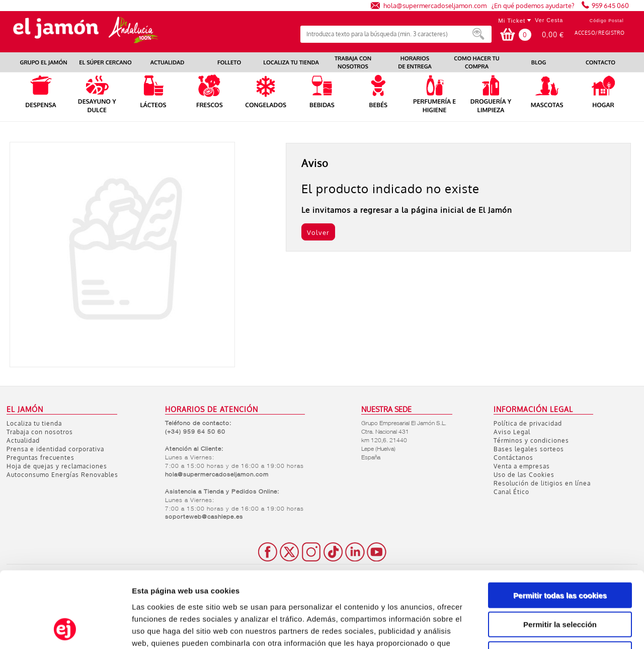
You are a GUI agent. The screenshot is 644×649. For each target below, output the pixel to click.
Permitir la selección (560, 556)
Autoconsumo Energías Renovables (62, 475)
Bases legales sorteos (529, 449)
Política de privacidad (528, 423)
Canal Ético (511, 492)
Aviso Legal (512, 432)
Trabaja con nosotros (40, 432)
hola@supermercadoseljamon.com (435, 5)
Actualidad (23, 440)
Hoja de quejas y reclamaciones (57, 466)
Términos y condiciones (531, 440)
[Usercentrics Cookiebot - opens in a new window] (65, 629)
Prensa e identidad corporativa (55, 449)
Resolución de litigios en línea (542, 483)
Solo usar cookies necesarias (560, 585)
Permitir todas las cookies (560, 526)
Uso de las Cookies (524, 475)
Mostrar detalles (541, 629)
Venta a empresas (522, 466)
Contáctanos (513, 458)
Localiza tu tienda (34, 423)
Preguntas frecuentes (41, 458)
